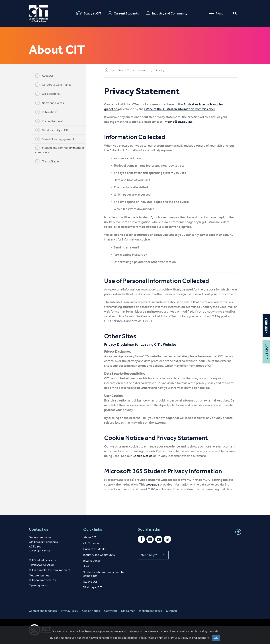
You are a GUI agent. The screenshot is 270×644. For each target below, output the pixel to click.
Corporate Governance (53, 85)
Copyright (111, 611)
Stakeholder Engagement (55, 139)
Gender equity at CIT (52, 130)
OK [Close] (216, 638)
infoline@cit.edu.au (178, 122)
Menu (216, 13)
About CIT (45, 76)
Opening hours (38, 585)
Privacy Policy (180, 638)
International (91, 561)
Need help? (153, 555)
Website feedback (151, 611)
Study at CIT (88, 13)
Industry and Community (166, 13)
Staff (86, 566)
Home (107, 70)
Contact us (39, 529)
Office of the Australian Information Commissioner (180, 109)
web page (153, 484)
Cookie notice (91, 611)
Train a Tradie (47, 161)
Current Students (123, 13)
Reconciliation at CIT (52, 121)
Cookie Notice (143, 456)
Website (143, 71)
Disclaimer (128, 611)
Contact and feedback (43, 611)
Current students (94, 549)
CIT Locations (47, 94)
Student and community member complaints (60, 150)
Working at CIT (93, 587)
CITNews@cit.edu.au (42, 580)
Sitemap (172, 611)
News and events (50, 103)
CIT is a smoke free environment (50, 570)
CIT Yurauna (91, 543)
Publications (46, 112)
